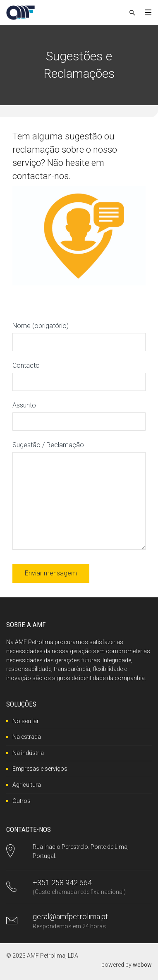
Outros (22, 801)
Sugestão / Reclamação (79, 496)
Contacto (79, 374)
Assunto (79, 413)
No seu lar (26, 721)
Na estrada (27, 737)
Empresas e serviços (40, 769)
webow (142, 965)
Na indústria (28, 753)
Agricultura (27, 785)
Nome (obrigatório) (79, 334)
